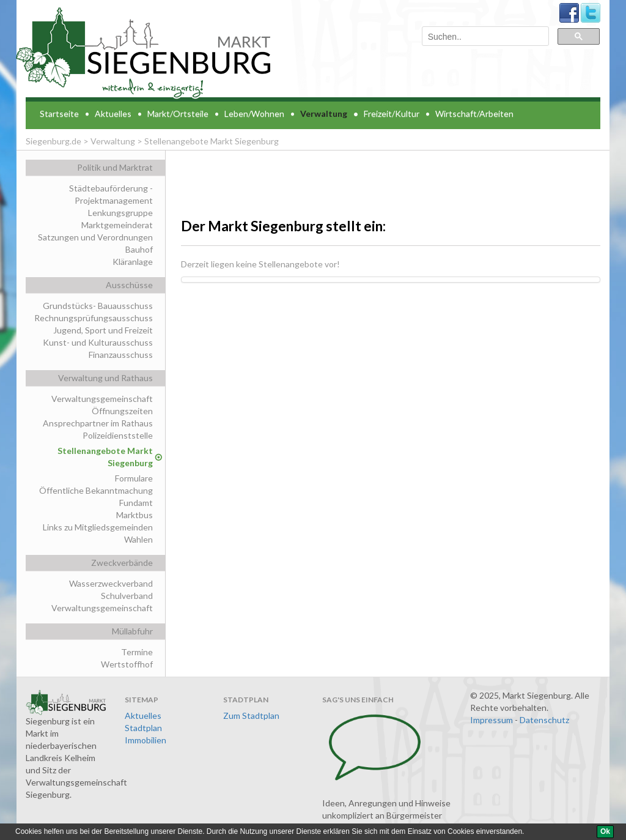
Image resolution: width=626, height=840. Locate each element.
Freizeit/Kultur (392, 113)
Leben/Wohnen (254, 113)
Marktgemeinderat (117, 225)
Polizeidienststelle (118, 435)
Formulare (134, 478)
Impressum (492, 720)
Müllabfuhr (132, 631)
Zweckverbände (122, 563)
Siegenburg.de (53, 141)
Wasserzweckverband (111, 583)
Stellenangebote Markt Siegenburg (105, 457)
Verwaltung (324, 113)
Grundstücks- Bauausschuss (98, 306)
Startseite (59, 113)
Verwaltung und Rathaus (105, 378)
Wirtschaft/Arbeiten (474, 113)
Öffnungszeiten (122, 411)
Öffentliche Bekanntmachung (96, 490)
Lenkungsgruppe (120, 213)
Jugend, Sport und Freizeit (103, 330)
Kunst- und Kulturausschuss (98, 342)
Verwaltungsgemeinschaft (102, 399)
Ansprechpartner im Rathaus (98, 423)
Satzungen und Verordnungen (95, 237)
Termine (137, 652)
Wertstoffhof (127, 664)
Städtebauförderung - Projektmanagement (111, 194)
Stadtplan (143, 728)
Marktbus (134, 515)
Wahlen (138, 539)
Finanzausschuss (121, 355)
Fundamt (136, 503)
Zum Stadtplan (251, 715)
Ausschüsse (129, 285)
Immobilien (145, 740)
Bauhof (139, 249)
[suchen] (484, 37)
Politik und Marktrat (115, 167)
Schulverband (127, 596)
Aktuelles (113, 113)
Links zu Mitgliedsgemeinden (98, 527)
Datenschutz (544, 720)
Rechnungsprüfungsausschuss (94, 318)
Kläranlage (133, 262)
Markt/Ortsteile (178, 113)
